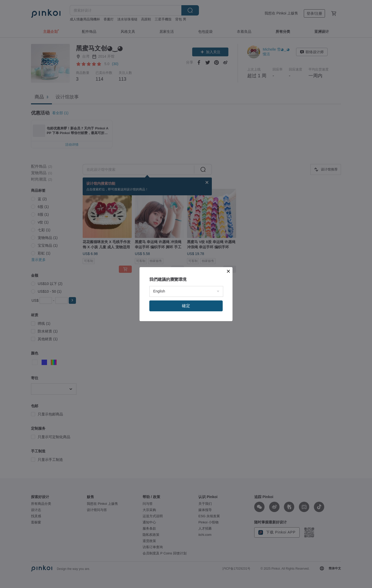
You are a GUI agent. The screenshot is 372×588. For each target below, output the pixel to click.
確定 (186, 306)
